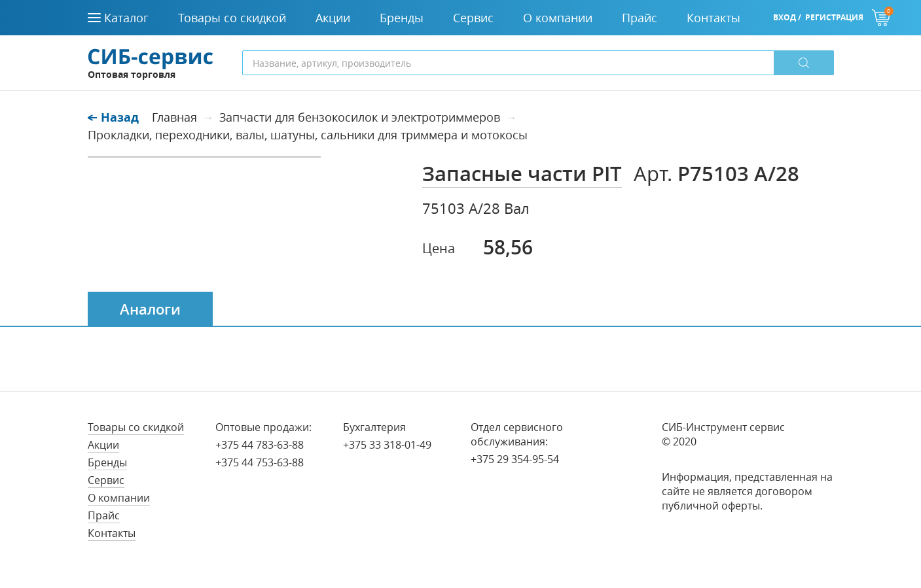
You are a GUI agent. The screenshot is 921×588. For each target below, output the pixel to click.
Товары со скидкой (136, 427)
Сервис (106, 480)
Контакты (112, 533)
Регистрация (834, 17)
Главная (174, 117)
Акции (103, 445)
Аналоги (150, 309)
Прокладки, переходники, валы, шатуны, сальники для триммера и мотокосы (308, 135)
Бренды (107, 462)
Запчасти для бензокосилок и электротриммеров (360, 117)
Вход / (787, 17)
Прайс (104, 515)
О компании (119, 498)
